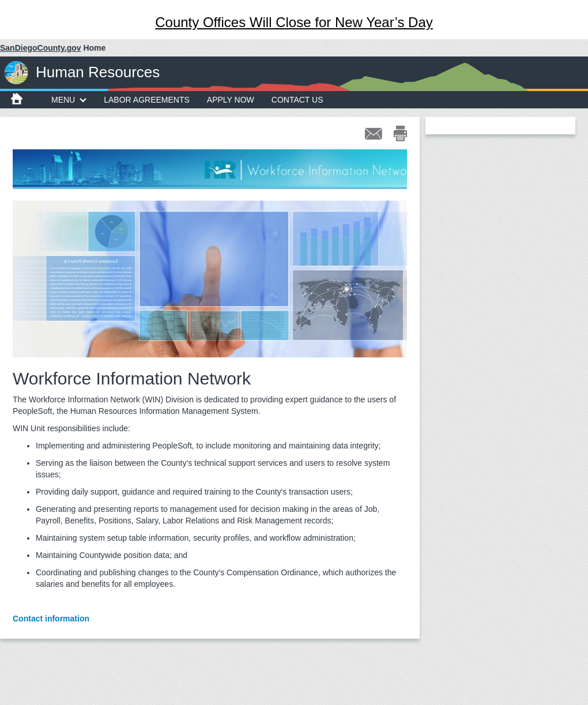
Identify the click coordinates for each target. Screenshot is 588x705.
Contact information (51, 619)
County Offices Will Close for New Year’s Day (294, 22)
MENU (69, 100)
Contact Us (297, 100)
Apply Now (231, 100)
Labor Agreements (147, 100)
